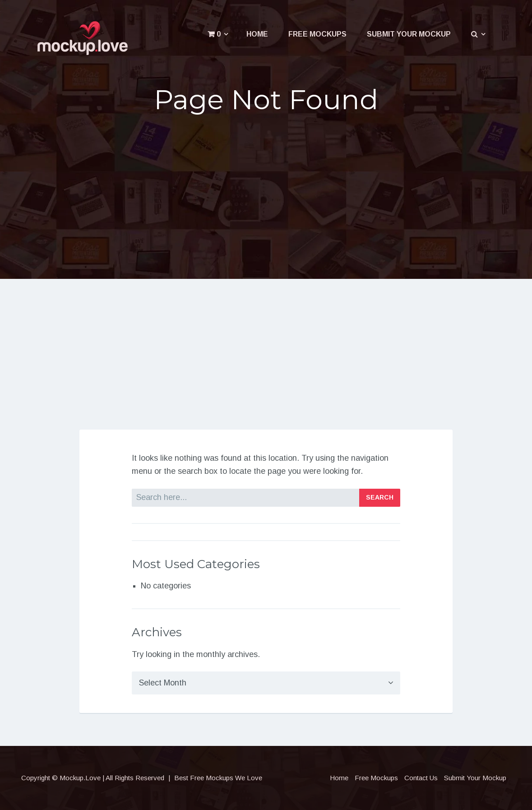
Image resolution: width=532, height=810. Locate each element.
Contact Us (421, 778)
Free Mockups (317, 34)
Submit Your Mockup (409, 34)
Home (257, 34)
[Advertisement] (266, 193)
